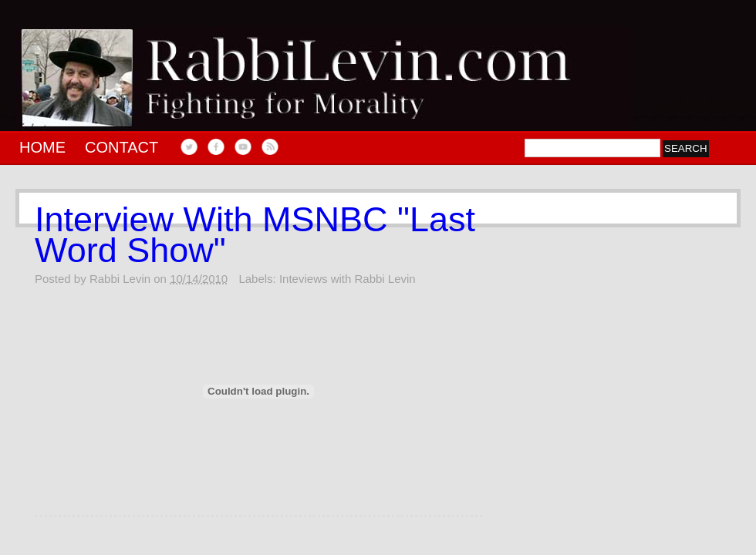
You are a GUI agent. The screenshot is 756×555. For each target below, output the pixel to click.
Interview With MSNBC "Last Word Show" (255, 235)
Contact (121, 147)
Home (42, 147)
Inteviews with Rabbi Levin (348, 279)
